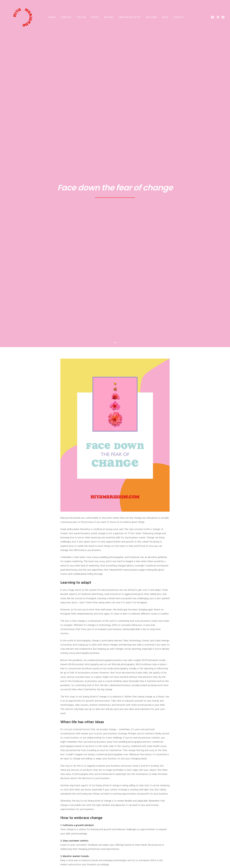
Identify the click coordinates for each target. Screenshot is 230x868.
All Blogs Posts (115, 781)
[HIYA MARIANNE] (19, 17)
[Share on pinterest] (111, 750)
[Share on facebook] (98, 750)
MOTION (107, 17)
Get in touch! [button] (115, 835)
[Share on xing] (127, 750)
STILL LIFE (80, 17)
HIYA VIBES (150, 17)
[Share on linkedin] (115, 750)
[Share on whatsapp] (119, 750)
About (51, 17)
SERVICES (65, 17)
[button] (213, 17)
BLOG (164, 17)
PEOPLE (94, 17)
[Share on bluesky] (123, 750)
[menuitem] (51, 17)
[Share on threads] (107, 750)
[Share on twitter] (103, 750)
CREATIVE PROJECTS (128, 17)
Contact (177, 17)
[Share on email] (132, 750)
